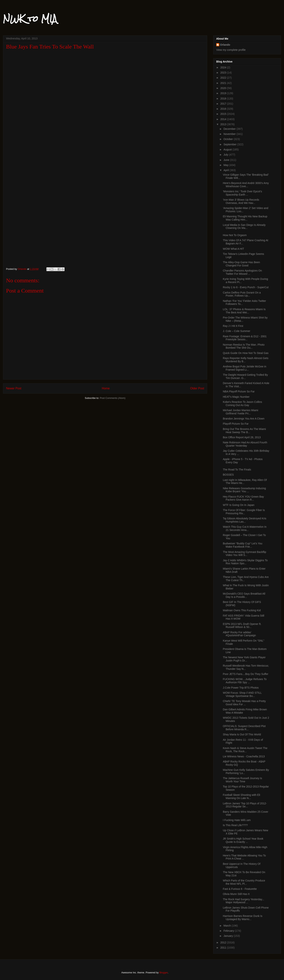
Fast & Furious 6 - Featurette (240, 889)
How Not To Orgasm (235, 235)
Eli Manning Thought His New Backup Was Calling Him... (245, 218)
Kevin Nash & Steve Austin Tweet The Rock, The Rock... (245, 750)
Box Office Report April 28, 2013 (242, 437)
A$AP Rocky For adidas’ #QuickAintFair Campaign (239, 634)
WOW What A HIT (233, 249)
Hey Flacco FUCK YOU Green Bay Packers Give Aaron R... (243, 498)
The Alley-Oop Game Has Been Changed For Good (241, 264)
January (229, 936)
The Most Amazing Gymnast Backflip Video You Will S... (245, 554)
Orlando (225, 45)
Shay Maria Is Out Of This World (242, 734)
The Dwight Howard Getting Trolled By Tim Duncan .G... (245, 376)
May (226, 165)
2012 (224, 942)
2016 (224, 109)
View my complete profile (231, 50)
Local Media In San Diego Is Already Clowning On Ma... (244, 227)
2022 (224, 78)
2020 (224, 88)
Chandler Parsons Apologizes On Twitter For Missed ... (242, 272)
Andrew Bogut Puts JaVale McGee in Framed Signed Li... (245, 368)
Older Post (197, 388)
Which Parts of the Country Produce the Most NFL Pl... (244, 882)
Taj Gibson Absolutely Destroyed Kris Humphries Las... (245, 520)
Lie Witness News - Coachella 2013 (244, 756)
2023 (224, 73)
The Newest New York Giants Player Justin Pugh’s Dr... (244, 659)
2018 (224, 99)
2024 (224, 67)
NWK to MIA (30, 19)
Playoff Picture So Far (236, 424)
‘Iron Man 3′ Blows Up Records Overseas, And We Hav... (241, 201)
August (228, 150)
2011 (224, 948)
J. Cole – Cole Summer (237, 331)
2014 (224, 119)
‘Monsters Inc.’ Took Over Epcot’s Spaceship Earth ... (242, 193)
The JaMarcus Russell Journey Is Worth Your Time (242, 780)
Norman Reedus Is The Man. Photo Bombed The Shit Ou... (244, 346)
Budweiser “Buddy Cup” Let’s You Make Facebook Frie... (243, 545)
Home (106, 388)
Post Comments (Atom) (113, 398)
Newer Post (14, 388)
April (226, 170)
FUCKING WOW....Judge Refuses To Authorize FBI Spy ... (245, 681)
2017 (224, 104)
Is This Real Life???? (235, 825)
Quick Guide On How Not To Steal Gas (246, 353)
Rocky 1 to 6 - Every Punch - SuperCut (246, 287)
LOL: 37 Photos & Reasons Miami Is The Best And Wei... (244, 311)
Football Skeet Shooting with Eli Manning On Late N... (241, 796)
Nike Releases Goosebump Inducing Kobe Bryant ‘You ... (244, 490)
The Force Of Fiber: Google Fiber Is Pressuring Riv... (244, 512)
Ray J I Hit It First (233, 326)
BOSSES (228, 475)
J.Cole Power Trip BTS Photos (241, 688)
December (230, 129)
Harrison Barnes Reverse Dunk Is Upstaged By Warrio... (243, 918)
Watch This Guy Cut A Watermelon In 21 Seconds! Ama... (245, 528)
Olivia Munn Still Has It (236, 894)
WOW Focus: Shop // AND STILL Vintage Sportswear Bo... (242, 694)
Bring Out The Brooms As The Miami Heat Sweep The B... (244, 431)
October (229, 139)
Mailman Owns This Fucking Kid (242, 610)
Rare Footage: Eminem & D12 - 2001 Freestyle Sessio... (245, 338)
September (230, 144)
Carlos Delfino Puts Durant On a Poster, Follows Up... (242, 294)
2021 (224, 83)
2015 (224, 114)
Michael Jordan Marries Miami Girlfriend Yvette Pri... (241, 412)
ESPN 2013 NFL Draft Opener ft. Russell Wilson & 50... (242, 626)
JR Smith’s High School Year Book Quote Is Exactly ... (243, 840)
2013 (224, 124)
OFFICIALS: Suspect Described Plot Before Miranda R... (244, 728)
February (229, 931)
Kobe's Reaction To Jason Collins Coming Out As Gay (242, 404)
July (226, 155)
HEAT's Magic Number (236, 397)
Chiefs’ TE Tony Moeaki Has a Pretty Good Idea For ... (244, 703)
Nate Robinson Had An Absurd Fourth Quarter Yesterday (245, 444)
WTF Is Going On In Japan (239, 505)
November (230, 134)
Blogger (163, 973)
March (227, 926)
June (227, 160)
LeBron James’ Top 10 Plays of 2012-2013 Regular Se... (245, 805)
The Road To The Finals (237, 470)
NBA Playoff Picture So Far (239, 391)
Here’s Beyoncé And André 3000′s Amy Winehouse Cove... (246, 185)
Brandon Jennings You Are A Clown (244, 419)
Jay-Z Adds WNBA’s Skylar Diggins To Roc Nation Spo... (245, 562)
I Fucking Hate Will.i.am (237, 820)
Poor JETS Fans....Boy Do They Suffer (246, 674)
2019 (224, 93)
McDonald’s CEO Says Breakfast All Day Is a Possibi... (244, 595)
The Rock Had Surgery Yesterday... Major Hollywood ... (243, 901)
